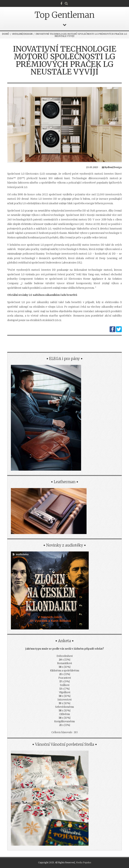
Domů (6, 34)
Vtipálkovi (65, 692)
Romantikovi (64, 663)
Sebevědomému (64, 707)
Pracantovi (65, 678)
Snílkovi (65, 685)
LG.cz (60, 307)
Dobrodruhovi (65, 656)
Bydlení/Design (22, 34)
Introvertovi (64, 700)
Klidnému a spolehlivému (65, 671)
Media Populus (83, 862)
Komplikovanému (64, 721)
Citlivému (64, 714)
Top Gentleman (65, 15)
